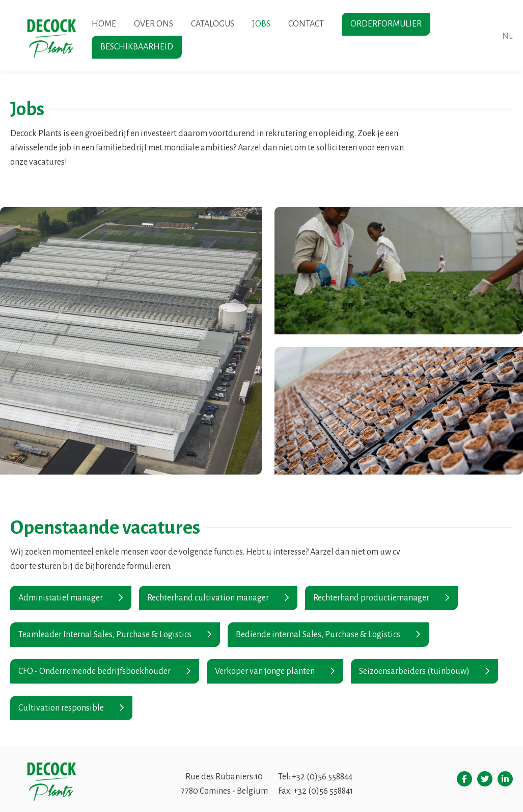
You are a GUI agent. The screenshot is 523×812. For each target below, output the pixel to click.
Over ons (154, 24)
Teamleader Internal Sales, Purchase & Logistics (105, 635)
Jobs (261, 24)
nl (507, 36)
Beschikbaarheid (137, 47)
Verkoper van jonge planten (265, 671)
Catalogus (213, 24)
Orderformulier (386, 24)
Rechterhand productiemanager (371, 598)
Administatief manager (61, 598)
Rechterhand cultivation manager (208, 598)
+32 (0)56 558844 (322, 777)
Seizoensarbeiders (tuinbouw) (414, 671)
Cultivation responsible (61, 708)
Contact (306, 24)
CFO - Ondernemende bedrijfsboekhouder (94, 671)
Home (104, 24)
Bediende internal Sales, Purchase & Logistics (318, 635)
